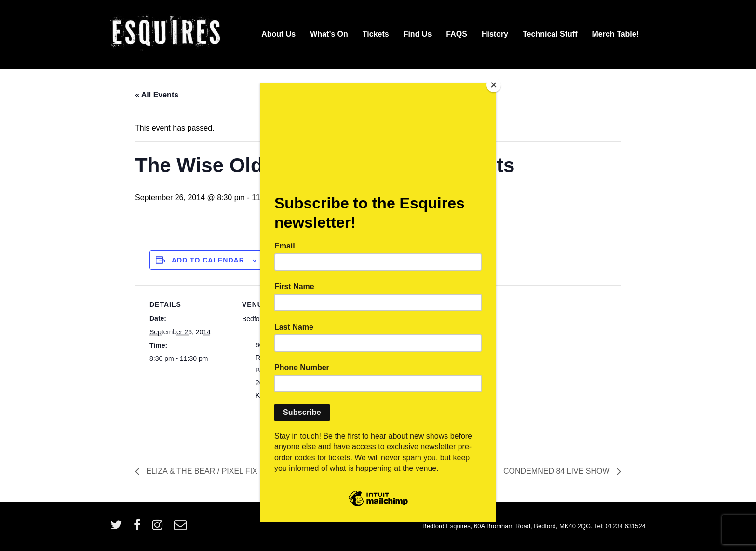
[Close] (494, 85)
